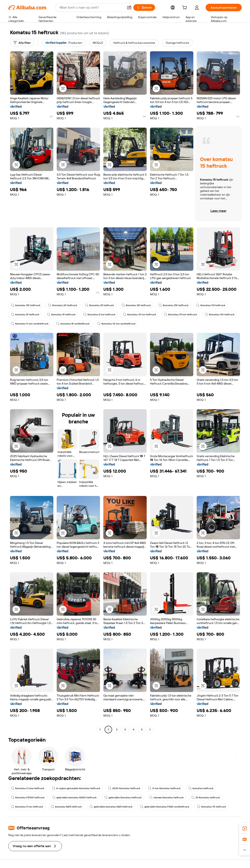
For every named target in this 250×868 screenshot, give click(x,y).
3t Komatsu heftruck (206, 798)
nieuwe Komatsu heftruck (166, 798)
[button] (129, 8)
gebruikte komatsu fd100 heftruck (74, 798)
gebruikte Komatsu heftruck (123, 798)
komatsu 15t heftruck (26, 305)
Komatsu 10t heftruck (220, 314)
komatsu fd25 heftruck (66, 807)
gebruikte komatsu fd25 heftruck (111, 807)
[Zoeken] (144, 8)
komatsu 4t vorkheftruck (73, 324)
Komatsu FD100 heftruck (28, 798)
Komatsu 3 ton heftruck (99, 314)
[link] (245, 828)
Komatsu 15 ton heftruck (140, 314)
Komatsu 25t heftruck (173, 305)
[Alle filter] (22, 43)
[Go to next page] (150, 730)
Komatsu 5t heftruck (61, 314)
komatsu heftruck (201, 788)
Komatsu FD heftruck (211, 305)
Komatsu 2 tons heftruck (28, 788)
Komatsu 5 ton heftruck (27, 807)
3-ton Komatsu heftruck (164, 788)
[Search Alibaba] (91, 8)
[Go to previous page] (100, 730)
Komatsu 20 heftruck (63, 305)
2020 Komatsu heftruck (124, 788)
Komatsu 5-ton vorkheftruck (30, 324)
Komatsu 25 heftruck (99, 305)
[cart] (185, 8)
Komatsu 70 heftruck (211, 807)
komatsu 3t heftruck (25, 314)
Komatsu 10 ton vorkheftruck (116, 324)
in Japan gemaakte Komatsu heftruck (76, 788)
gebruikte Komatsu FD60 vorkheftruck (165, 807)
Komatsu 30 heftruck (136, 305)
